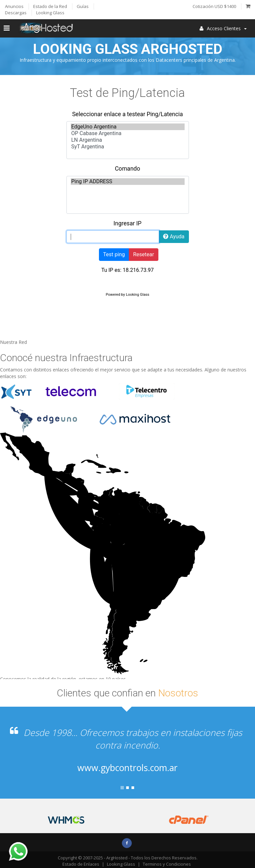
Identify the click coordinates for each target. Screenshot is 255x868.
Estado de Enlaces (81, 864)
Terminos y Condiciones (167, 864)
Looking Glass (121, 864)
